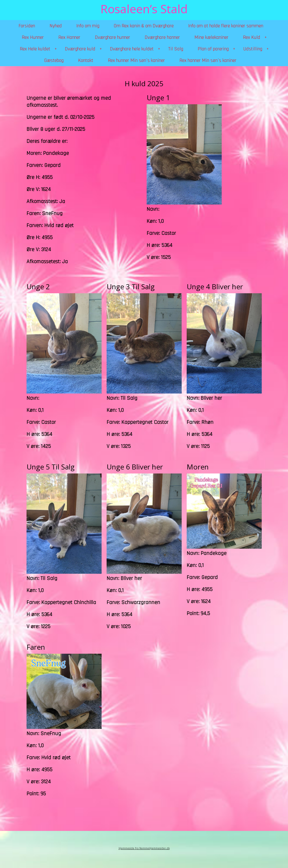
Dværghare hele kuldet (132, 49)
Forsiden (27, 26)
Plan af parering (213, 49)
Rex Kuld (252, 37)
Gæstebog (54, 60)
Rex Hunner (33, 37)
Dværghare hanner (162, 37)
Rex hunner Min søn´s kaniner (136, 60)
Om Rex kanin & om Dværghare (144, 26)
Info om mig (88, 26)
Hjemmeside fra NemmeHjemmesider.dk (144, 848)
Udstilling (253, 49)
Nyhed (56, 26)
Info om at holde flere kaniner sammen (226, 26)
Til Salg (176, 49)
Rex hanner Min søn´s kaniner (208, 60)
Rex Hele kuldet (35, 49)
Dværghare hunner (112, 37)
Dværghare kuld (80, 49)
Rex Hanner (69, 37)
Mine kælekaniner (211, 37)
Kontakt (86, 60)
